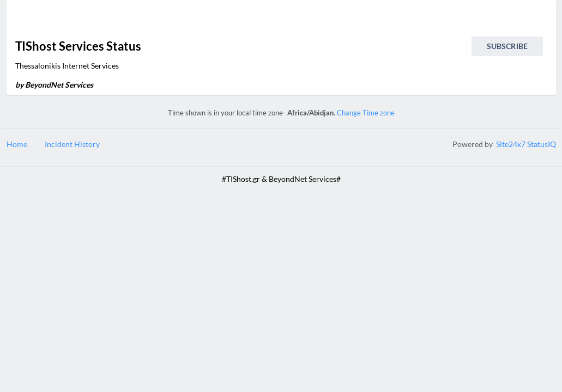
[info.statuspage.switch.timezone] (536, 20)
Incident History (72, 144)
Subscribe (507, 46)
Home (17, 144)
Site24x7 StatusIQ (525, 144)
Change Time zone (366, 113)
